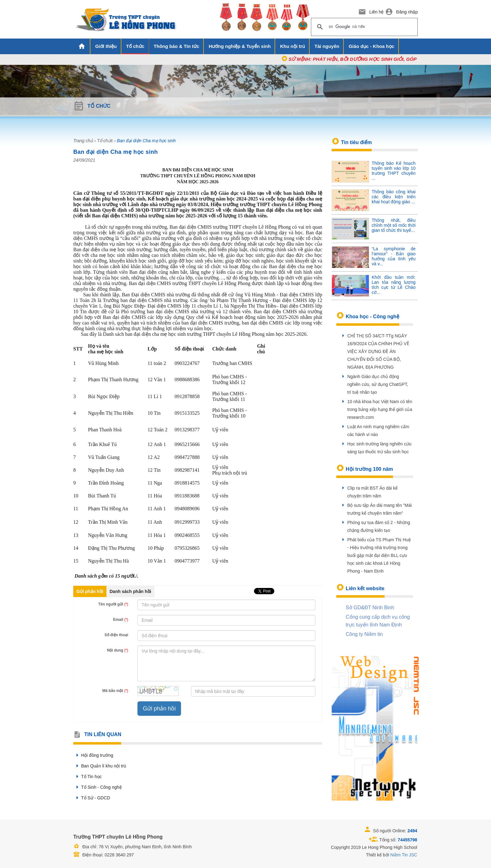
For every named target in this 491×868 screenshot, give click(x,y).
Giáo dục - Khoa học (371, 46)
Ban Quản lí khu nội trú (100, 766)
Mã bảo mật (115, 691)
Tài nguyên (327, 46)
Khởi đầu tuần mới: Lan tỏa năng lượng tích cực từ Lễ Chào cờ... (394, 285)
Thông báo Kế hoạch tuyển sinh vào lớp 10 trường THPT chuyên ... (394, 171)
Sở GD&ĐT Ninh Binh (370, 608)
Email (121, 620)
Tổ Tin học (88, 777)
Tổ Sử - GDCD (92, 798)
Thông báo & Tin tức (177, 46)
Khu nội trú (292, 46)
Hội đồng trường (93, 755)
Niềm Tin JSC (404, 855)
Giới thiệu (106, 46)
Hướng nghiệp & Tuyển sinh (240, 46)
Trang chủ (83, 141)
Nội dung (118, 650)
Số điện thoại (116, 635)
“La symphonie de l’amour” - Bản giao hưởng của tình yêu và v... (394, 256)
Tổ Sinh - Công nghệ (98, 787)
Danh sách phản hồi (130, 591)
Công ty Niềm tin (364, 634)
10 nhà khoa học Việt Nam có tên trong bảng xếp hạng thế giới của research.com (380, 409)
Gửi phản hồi (90, 591)
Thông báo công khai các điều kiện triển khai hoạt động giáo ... (394, 197)
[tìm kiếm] (363, 27)
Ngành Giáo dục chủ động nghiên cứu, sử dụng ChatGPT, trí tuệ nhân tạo (378, 384)
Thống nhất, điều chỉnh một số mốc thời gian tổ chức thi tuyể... (394, 225)
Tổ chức (135, 46)
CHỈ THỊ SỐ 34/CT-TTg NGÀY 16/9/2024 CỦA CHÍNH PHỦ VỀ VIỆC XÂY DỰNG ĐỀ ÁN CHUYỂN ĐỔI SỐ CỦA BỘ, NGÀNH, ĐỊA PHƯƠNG (378, 351)
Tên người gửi (113, 604)
